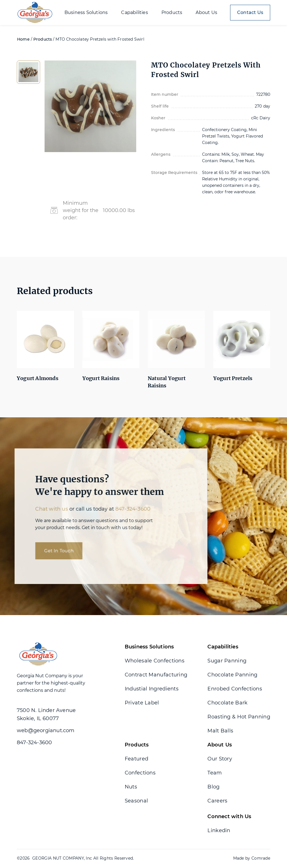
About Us (220, 745)
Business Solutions (149, 647)
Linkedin (219, 830)
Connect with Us (229, 816)
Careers (217, 801)
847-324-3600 (130, 509)
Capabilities (223, 647)
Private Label (142, 703)
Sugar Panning (227, 661)
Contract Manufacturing (156, 675)
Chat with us (48, 509)
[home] (35, 12)
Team (215, 773)
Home (23, 39)
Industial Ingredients (152, 689)
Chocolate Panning (232, 675)
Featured (136, 759)
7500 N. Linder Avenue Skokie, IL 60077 (46, 714)
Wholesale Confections (155, 661)
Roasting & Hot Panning (239, 717)
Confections (140, 773)
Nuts (131, 787)
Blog (213, 787)
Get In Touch (55, 551)
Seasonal (136, 801)
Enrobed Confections (235, 689)
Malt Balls (220, 731)
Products (43, 39)
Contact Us (250, 12)
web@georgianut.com (46, 730)
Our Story (220, 759)
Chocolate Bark (227, 703)
